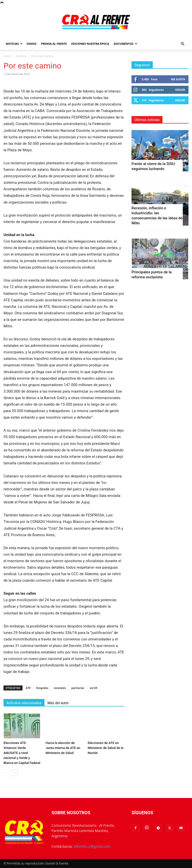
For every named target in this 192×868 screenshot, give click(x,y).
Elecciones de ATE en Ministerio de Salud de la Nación (106, 748)
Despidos (42, 688)
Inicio (7, 56)
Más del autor (58, 703)
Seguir (180, 90)
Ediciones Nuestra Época (90, 44)
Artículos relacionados (24, 703)
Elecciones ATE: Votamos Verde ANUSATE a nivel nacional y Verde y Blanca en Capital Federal (22, 753)
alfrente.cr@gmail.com (92, 846)
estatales (60, 688)
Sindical (21, 56)
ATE (28, 688)
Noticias (14, 44)
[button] (182, 44)
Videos (31, 44)
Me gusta (178, 79)
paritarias (78, 688)
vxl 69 (93, 688)
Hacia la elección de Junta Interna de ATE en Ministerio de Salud (63, 748)
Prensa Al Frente (54, 44)
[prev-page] (7, 773)
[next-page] (15, 773)
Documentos (125, 44)
